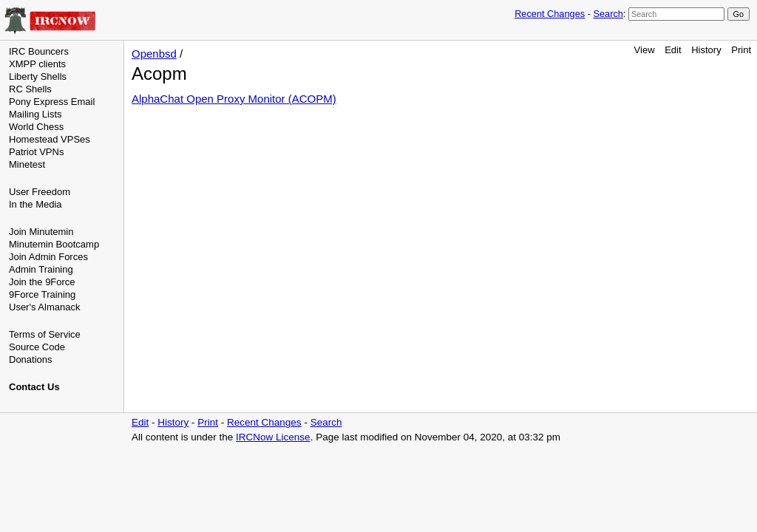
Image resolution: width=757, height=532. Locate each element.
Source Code (37, 347)
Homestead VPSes (50, 139)
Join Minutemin (41, 232)
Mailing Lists (35, 114)
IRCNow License (273, 437)
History (706, 50)
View (645, 50)
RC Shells (30, 89)
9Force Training (42, 294)
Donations (31, 359)
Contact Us (34, 387)
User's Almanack (44, 307)
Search (608, 14)
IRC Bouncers (39, 51)
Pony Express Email (52, 102)
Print (741, 50)
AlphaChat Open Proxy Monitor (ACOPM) (234, 99)
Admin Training (41, 269)
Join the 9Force (42, 282)
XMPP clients (37, 64)
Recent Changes (550, 14)
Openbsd (154, 54)
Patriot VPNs (36, 152)
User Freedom (40, 192)
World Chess (36, 127)
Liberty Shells (38, 76)
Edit (673, 50)
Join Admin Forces (48, 257)
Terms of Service (45, 334)
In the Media (35, 204)
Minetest (27, 164)
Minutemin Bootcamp (54, 244)
